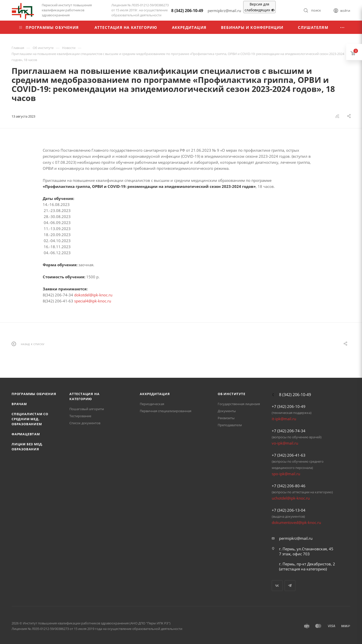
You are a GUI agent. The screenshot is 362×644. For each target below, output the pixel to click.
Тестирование (80, 416)
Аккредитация (155, 394)
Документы (227, 411)
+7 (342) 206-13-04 (289, 510)
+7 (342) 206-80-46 (289, 486)
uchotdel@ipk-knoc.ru (291, 498)
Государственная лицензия (239, 404)
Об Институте (232, 394)
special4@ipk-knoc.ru (93, 301)
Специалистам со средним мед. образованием (30, 419)
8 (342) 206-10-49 (187, 11)
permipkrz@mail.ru (296, 538)
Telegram (290, 586)
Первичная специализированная (166, 411)
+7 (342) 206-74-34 (289, 431)
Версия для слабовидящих (260, 7)
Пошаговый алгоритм (87, 409)
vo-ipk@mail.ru (285, 443)
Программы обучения (34, 394)
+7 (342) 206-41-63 (289, 455)
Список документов (85, 423)
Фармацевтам (26, 434)
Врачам (19, 404)
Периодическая (152, 404)
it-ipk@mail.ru (284, 419)
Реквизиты (226, 418)
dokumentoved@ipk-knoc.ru (296, 522)
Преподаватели (230, 425)
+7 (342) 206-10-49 (289, 406)
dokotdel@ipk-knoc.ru (93, 295)
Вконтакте (277, 586)
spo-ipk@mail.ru (286, 474)
